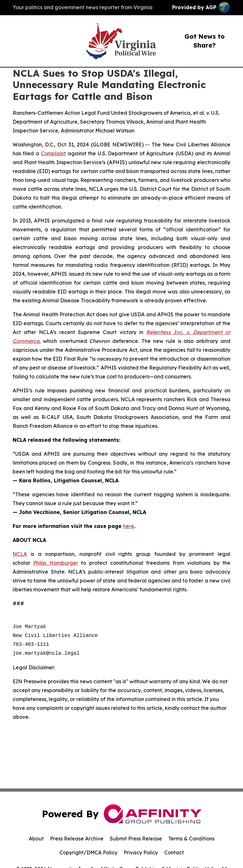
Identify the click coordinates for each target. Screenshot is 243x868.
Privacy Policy (141, 852)
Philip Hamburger (56, 563)
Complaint (53, 153)
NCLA (20, 554)
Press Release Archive (77, 839)
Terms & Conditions (191, 839)
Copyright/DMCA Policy (88, 852)
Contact (174, 852)
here (129, 526)
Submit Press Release (136, 839)
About (36, 839)
